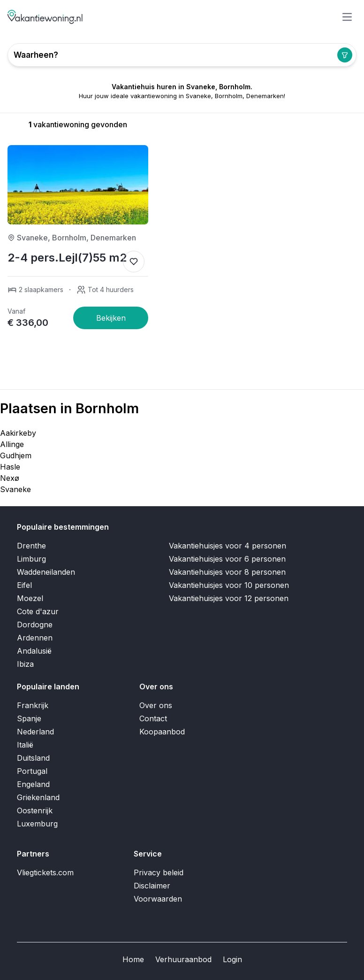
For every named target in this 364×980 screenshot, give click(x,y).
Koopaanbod (162, 732)
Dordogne (35, 625)
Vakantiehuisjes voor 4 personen (227, 546)
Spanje (29, 718)
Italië (25, 745)
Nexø (10, 478)
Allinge (12, 444)
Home (133, 959)
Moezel (30, 598)
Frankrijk (33, 705)
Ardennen (35, 638)
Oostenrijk (35, 810)
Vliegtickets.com (45, 872)
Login (232, 959)
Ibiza (25, 664)
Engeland (33, 784)
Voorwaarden (158, 899)
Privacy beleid (159, 872)
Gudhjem (16, 455)
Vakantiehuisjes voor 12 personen (229, 598)
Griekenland (38, 797)
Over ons (156, 705)
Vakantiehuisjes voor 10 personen (229, 585)
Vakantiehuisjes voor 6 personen (227, 559)
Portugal (32, 771)
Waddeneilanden (46, 572)
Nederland (35, 732)
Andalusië (34, 651)
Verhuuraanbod (183, 959)
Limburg (31, 559)
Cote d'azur (38, 611)
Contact (153, 718)
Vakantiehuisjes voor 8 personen (227, 572)
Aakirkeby (18, 433)
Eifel (24, 585)
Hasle (10, 467)
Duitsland (33, 758)
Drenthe (31, 546)
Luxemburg (37, 824)
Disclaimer (152, 886)
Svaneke (15, 489)
